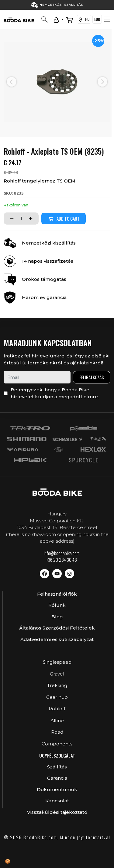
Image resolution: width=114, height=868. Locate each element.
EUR (97, 19)
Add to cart (64, 219)
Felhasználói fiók (57, 594)
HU (84, 19)
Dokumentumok (57, 789)
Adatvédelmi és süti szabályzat (57, 639)
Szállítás (57, 767)
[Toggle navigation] (107, 19)
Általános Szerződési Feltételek (57, 628)
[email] (37, 377)
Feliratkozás (92, 377)
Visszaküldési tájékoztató (57, 812)
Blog (57, 617)
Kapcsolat (57, 801)
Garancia (57, 778)
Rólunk (57, 605)
